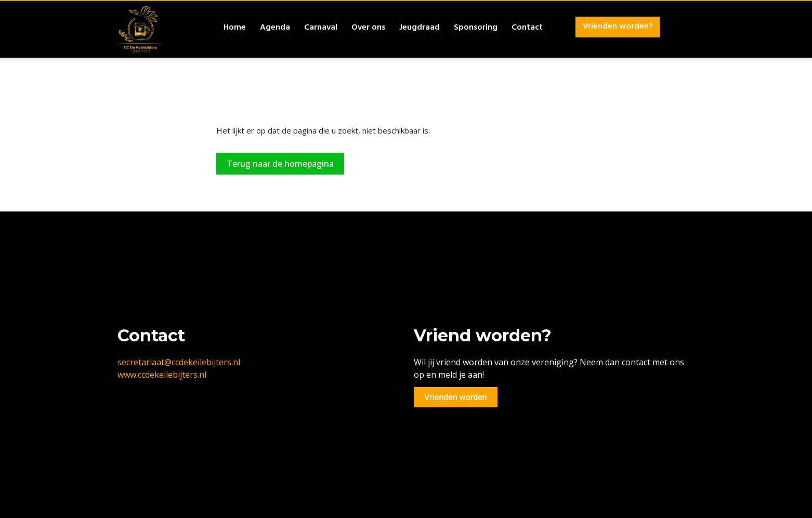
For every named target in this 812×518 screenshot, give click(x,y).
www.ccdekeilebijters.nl (162, 375)
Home (235, 28)
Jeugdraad (420, 28)
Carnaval (321, 28)
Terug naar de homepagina (280, 164)
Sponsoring (476, 28)
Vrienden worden (456, 397)
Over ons (368, 28)
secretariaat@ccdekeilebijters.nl (179, 362)
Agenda (275, 28)
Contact (527, 28)
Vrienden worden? (618, 27)
